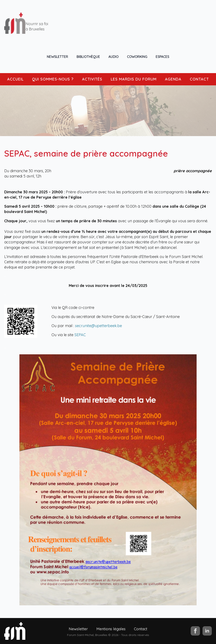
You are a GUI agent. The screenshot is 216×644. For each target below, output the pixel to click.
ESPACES (162, 57)
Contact (141, 629)
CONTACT (199, 79)
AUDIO (113, 57)
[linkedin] (207, 631)
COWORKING (137, 57)
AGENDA (173, 79)
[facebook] (195, 631)
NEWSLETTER (57, 57)
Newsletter (78, 629)
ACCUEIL (15, 79)
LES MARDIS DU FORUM (134, 79)
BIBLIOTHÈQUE (88, 57)
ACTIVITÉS (92, 79)
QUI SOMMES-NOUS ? (53, 79)
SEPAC (80, 335)
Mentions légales (111, 629)
